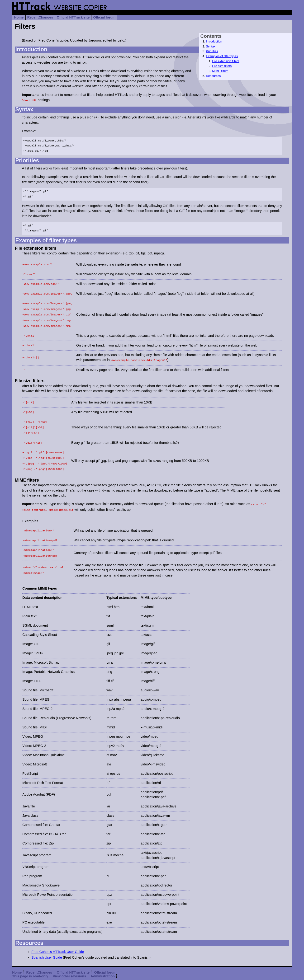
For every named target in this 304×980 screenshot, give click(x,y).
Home (19, 17)
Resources (213, 76)
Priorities (212, 51)
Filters (25, 26)
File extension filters (226, 61)
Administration (103, 962)
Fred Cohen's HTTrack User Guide (58, 938)
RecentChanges (40, 17)
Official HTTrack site (73, 17)
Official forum (104, 17)
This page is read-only (30, 962)
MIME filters (220, 71)
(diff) (149, 970)
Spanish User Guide (47, 943)
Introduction (214, 41)
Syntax (211, 46)
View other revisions (70, 962)
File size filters (222, 66)
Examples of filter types (222, 56)
